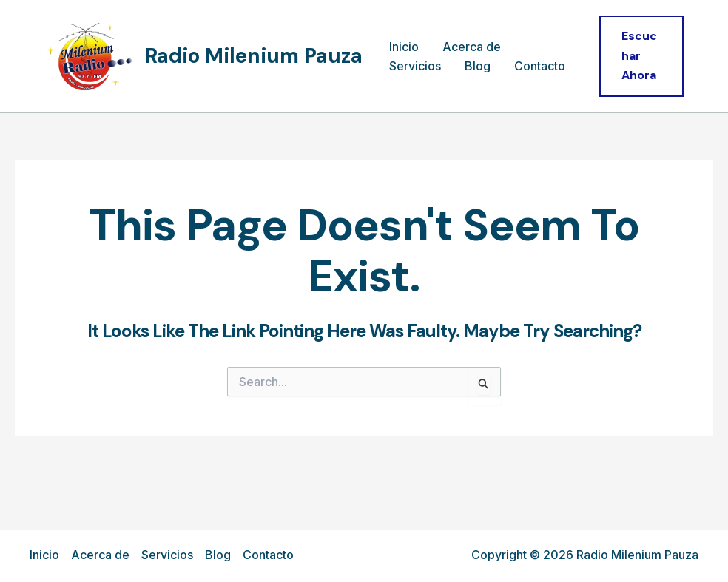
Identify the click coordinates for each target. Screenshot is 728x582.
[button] (641, 56)
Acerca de (472, 47)
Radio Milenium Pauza (254, 56)
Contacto (540, 66)
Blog (478, 66)
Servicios (415, 66)
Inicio (404, 47)
